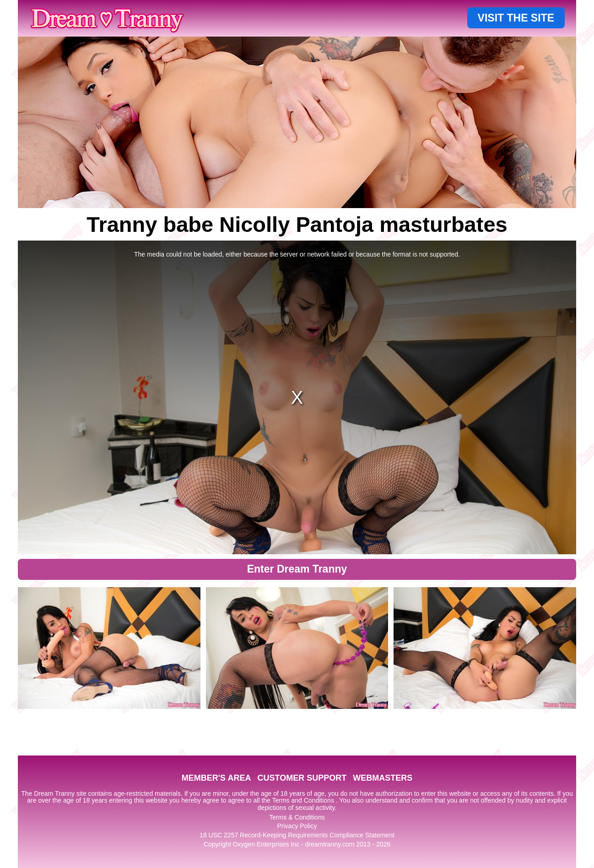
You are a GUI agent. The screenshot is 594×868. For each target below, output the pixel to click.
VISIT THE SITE (516, 18)
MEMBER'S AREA (216, 778)
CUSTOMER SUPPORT (302, 778)
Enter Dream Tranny (297, 569)
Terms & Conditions (297, 817)
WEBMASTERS (383, 778)
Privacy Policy (297, 826)
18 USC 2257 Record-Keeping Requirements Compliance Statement (297, 835)
